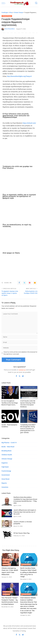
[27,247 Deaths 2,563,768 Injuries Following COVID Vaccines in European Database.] (29, 392)
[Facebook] (19, 283)
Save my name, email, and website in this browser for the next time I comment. (20, 353)
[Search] (36, 3)
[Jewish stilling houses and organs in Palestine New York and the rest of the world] (7, 513)
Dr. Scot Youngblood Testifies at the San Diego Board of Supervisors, (10, 403)
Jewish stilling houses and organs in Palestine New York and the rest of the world (25, 512)
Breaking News (6, 451)
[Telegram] (23, 376)
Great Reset (6, 479)
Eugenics (5, 463)
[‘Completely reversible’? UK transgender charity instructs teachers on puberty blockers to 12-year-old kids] (29, 416)
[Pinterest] (30, 283)
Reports (4, 483)
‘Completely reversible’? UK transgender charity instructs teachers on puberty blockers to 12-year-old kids (28, 429)
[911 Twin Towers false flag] (7, 534)
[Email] (35, 283)
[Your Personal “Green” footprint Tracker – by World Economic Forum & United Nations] (10, 589)
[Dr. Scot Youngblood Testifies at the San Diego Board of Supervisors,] (10, 392)
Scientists (5, 487)
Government (6, 475)
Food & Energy (6, 471)
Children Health (7, 455)
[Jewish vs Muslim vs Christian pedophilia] (7, 524)
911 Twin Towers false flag (21, 533)
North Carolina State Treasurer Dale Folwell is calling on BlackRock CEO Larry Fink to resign (28, 572)
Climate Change (7, 16)
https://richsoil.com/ (29, 123)
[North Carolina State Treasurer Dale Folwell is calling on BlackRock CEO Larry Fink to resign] (29, 560)
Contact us (22, 370)
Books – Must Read (8, 447)
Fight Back (5, 467)
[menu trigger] (4, 3)
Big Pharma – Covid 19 (9, 443)
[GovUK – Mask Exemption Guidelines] (10, 416)
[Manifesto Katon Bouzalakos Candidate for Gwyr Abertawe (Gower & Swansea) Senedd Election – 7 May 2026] (7, 501)
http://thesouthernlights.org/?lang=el (19, 76)
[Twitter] (24, 283)
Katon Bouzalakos (10, 29)
